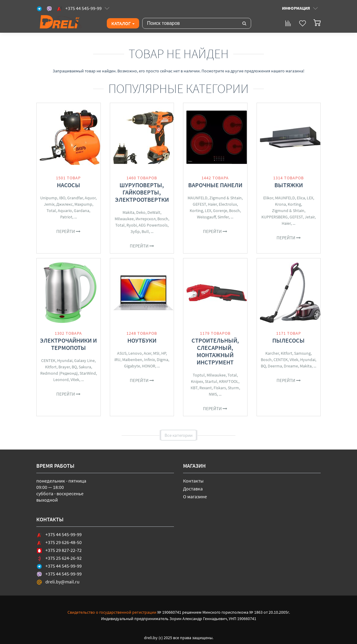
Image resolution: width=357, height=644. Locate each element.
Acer (147, 353)
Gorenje (220, 211)
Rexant (206, 388)
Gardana (82, 211)
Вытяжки (289, 185)
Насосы (69, 185)
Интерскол (146, 219)
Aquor (90, 198)
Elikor (268, 198)
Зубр (135, 231)
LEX (208, 211)
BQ (74, 367)
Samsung (302, 353)
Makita (128, 212)
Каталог (123, 23)
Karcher (272, 353)
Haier (212, 204)
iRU (117, 360)
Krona (280, 204)
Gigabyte (132, 366)
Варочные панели (215, 185)
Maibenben (132, 360)
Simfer (223, 217)
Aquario (65, 211)
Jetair (310, 217)
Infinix (149, 360)
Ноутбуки (142, 340)
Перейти (68, 231)
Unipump (49, 198)
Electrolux (228, 204)
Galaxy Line (84, 360)
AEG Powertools (153, 225)
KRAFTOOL (229, 381)
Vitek (75, 380)
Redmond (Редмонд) (59, 373)
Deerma (275, 366)
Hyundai (65, 360)
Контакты (193, 481)
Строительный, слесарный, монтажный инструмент (215, 351)
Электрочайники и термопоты (68, 344)
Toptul (199, 375)
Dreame (291, 366)
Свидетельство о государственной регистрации (112, 612)
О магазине (195, 496)
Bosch (163, 219)
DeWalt (154, 212)
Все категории (178, 435)
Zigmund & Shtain (226, 198)
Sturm (233, 388)
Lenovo (135, 353)
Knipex (197, 381)
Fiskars (220, 388)
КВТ (194, 388)
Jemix (49, 204)
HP (164, 353)
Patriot (66, 217)
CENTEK (48, 360)
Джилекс (64, 204)
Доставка (193, 489)
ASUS (122, 353)
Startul (211, 381)
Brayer (64, 367)
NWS (213, 394)
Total (51, 211)
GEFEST (199, 204)
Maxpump (83, 204)
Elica (301, 198)
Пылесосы (288, 340)
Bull (145, 231)
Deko (141, 212)
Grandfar (75, 198)
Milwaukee (124, 219)
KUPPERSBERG (275, 217)
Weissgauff (206, 217)
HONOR (149, 366)
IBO (62, 198)
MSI (156, 353)
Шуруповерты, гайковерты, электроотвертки (142, 192)
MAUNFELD (198, 198)
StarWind (88, 373)
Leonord (61, 380)
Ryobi (132, 225)
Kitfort (51, 367)
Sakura (85, 367)
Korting (196, 211)
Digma (162, 360)
